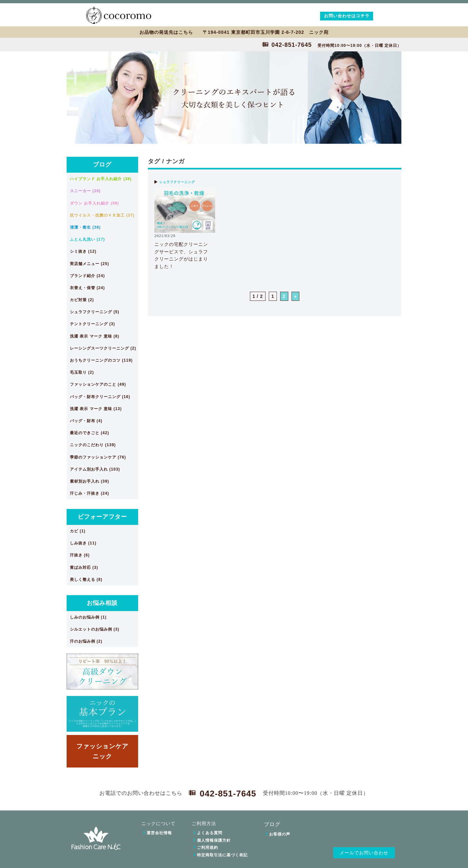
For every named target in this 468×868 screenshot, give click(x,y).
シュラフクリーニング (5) (95, 312)
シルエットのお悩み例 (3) (95, 629)
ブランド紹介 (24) (87, 276)
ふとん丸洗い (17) (87, 239)
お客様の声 (280, 834)
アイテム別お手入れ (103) (95, 469)
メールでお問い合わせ (364, 853)
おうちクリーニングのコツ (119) (101, 360)
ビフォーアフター (102, 517)
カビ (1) (78, 531)
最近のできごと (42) (90, 433)
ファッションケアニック (102, 751)
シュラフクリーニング (177, 182)
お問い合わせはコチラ (347, 16)
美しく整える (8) (86, 580)
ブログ (102, 165)
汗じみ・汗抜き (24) (90, 493)
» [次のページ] (296, 296)
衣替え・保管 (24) (87, 288)
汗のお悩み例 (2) (86, 641)
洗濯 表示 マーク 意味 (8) (95, 336)
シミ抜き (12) (83, 251)
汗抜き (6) (80, 555)
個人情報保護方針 (214, 840)
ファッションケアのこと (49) (98, 384)
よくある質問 (210, 833)
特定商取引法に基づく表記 (222, 855)
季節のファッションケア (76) (98, 457)
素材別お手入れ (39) (90, 481)
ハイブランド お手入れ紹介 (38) (101, 179)
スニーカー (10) (85, 191)
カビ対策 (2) (82, 300)
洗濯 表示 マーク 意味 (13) (96, 409)
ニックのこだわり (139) (93, 445)
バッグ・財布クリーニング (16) (100, 397)
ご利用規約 (208, 848)
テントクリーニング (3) (92, 324)
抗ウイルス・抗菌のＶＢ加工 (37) (102, 215)
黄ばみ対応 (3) (84, 568)
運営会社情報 (159, 833)
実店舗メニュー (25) (90, 264)
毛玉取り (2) (82, 372)
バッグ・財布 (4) (86, 421)
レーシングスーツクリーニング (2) (103, 348)
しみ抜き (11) (83, 543)
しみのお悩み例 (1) (88, 617)
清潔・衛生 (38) (85, 227)
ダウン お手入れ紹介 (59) (94, 203)
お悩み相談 (102, 603)
